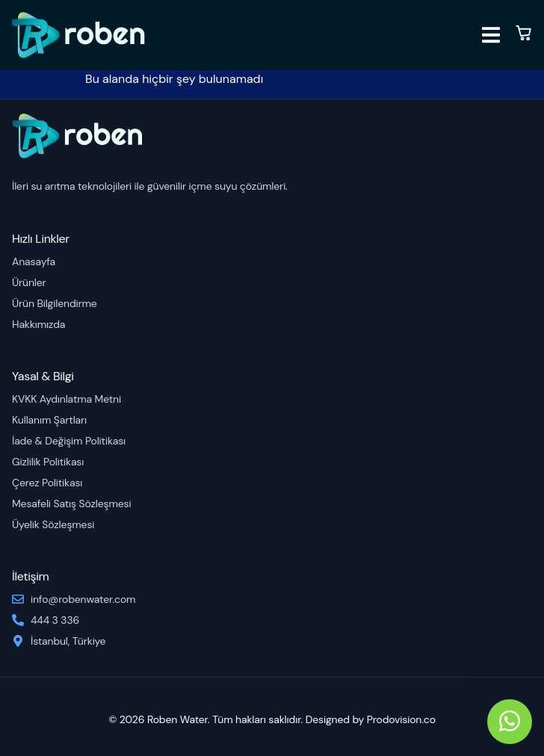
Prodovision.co (401, 719)
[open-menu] (491, 37)
